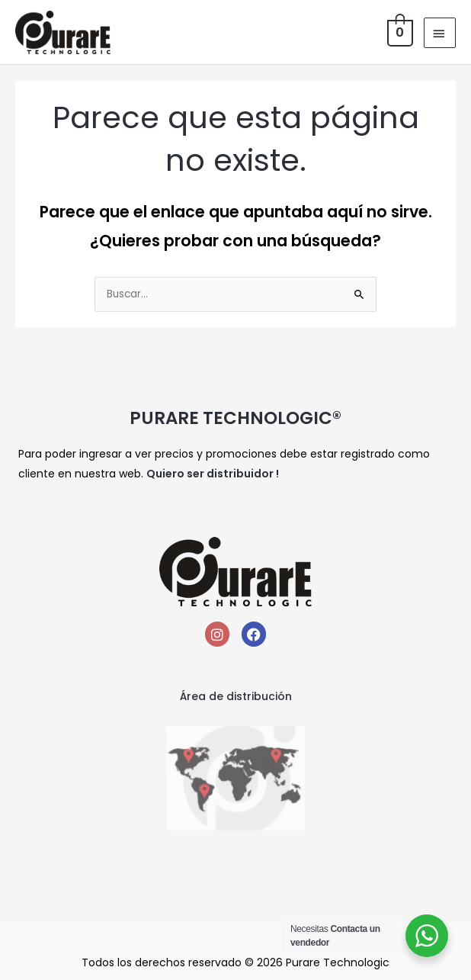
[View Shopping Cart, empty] (399, 32)
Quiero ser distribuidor (210, 474)
